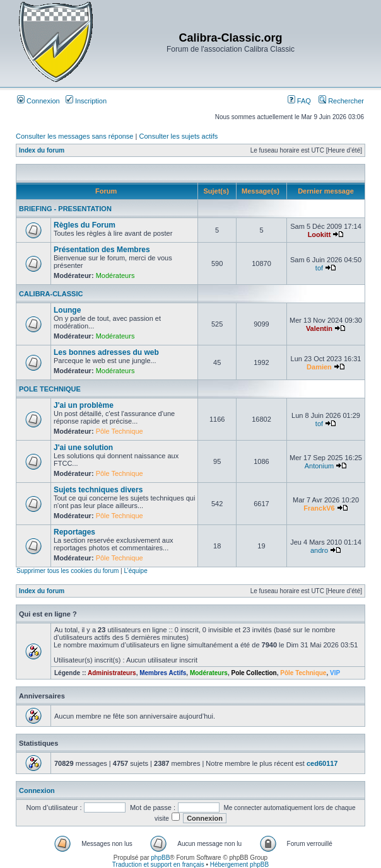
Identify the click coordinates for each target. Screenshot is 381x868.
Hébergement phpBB (239, 865)
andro (319, 550)
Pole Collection (254, 673)
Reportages (74, 532)
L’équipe (135, 571)
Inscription (86, 101)
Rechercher (341, 101)
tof (319, 268)
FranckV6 (319, 508)
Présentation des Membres (102, 250)
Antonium (319, 466)
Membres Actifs (163, 673)
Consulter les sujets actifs (178, 136)
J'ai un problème (84, 405)
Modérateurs (115, 275)
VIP (335, 673)
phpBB (160, 858)
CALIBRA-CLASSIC (51, 294)
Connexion (38, 101)
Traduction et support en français (158, 865)
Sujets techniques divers (98, 490)
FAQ (299, 101)
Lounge (67, 310)
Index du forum (42, 150)
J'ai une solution (83, 448)
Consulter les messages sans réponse (74, 136)
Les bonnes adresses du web (106, 352)
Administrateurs (112, 673)
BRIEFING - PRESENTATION (65, 209)
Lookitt (319, 234)
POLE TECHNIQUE (50, 389)
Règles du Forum (85, 225)
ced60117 (322, 763)
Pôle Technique (120, 431)
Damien (319, 367)
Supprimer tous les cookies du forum (67, 571)
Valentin (319, 328)
